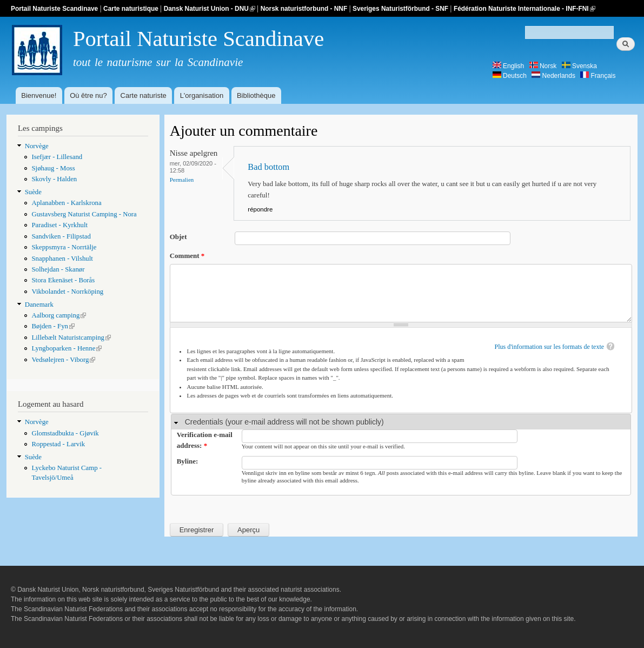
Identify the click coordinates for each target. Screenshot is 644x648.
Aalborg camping (59, 315)
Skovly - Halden (54, 179)
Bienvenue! (39, 95)
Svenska (579, 66)
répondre (260, 209)
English (509, 66)
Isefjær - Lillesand (57, 157)
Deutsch (510, 76)
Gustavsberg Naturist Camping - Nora (84, 214)
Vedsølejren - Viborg (63, 360)
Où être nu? (88, 95)
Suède (33, 192)
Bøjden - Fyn (53, 326)
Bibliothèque (256, 95)
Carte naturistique (131, 9)
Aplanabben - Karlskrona (66, 203)
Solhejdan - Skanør (58, 269)
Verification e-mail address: (205, 440)
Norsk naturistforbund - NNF (304, 9)
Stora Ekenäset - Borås (63, 280)
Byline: (188, 461)
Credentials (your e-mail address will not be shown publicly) (284, 422)
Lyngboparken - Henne (67, 348)
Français (598, 76)
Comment (187, 256)
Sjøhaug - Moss (53, 168)
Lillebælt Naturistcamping (71, 338)
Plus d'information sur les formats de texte (550, 347)
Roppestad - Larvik (58, 444)
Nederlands (553, 76)
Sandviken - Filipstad (61, 236)
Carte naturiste (144, 95)
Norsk (543, 66)
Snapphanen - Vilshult (62, 259)
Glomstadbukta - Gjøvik (65, 433)
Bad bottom (268, 167)
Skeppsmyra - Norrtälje (64, 247)
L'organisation (202, 95)
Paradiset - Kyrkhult (59, 225)
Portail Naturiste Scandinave (54, 9)
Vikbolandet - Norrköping (67, 292)
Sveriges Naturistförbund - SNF (400, 9)
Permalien (182, 180)
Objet (178, 237)
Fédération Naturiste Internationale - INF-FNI (525, 9)
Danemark (39, 305)
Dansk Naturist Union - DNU (210, 9)
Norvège (37, 146)
